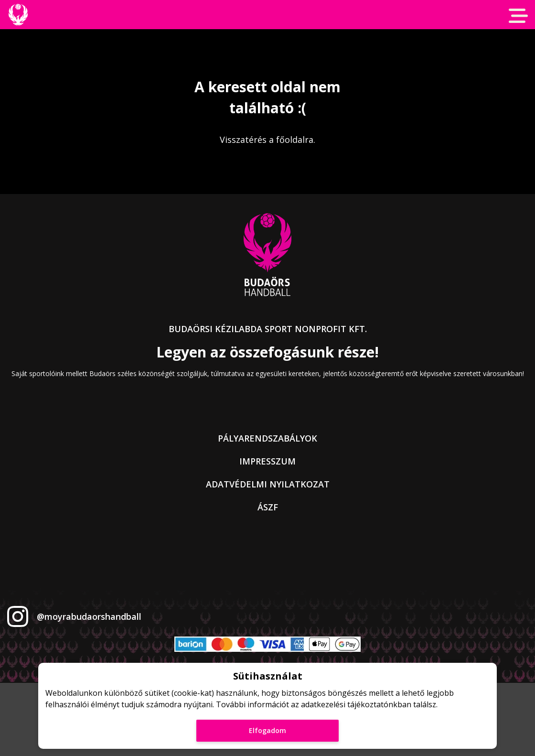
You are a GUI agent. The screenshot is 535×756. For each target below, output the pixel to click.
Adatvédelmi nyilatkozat (268, 484)
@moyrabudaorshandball (89, 616)
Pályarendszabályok (267, 438)
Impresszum (267, 461)
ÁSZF (268, 507)
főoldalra (295, 140)
